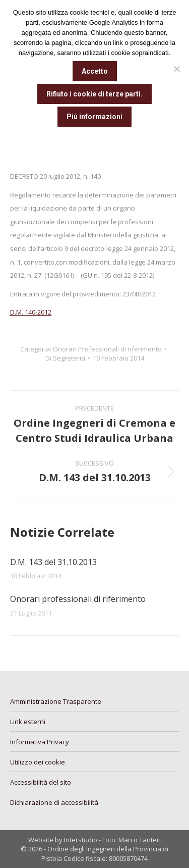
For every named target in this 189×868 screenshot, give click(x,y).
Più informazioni (94, 117)
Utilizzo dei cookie (38, 762)
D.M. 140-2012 (31, 312)
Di (65, 358)
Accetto (95, 71)
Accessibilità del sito (41, 782)
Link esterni (28, 722)
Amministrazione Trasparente (56, 701)
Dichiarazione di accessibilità (54, 802)
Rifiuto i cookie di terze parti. (94, 94)
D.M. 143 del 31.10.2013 (53, 562)
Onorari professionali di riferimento (78, 599)
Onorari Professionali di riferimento (107, 349)
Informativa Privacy (40, 742)
